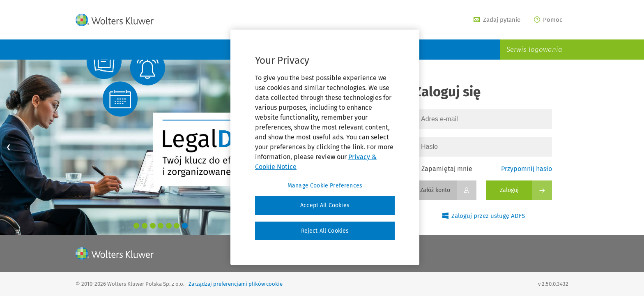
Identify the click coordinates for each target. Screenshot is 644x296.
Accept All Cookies (325, 205)
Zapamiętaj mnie (443, 169)
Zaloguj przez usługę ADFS (484, 216)
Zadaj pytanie (497, 20)
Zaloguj (509, 190)
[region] (325, 147)
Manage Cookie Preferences (325, 186)
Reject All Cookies (325, 231)
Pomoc (548, 20)
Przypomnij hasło (527, 169)
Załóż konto (435, 190)
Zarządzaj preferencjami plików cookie (236, 284)
